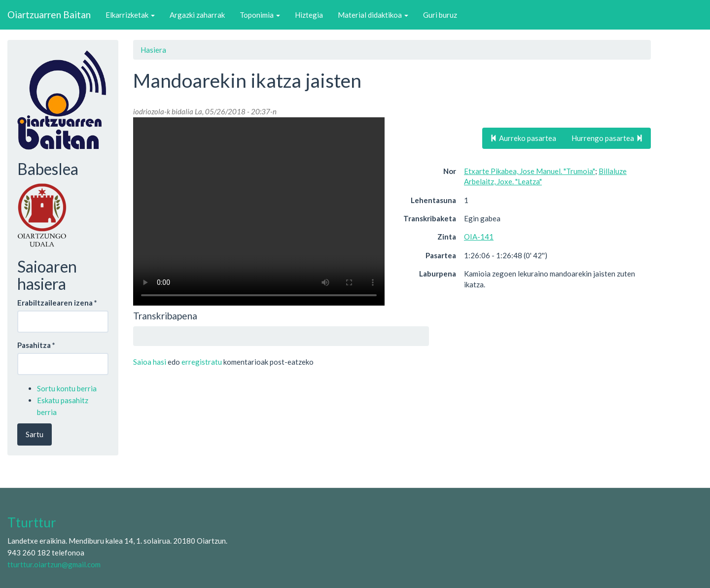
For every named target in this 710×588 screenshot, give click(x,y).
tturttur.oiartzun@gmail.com (54, 564)
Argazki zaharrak (197, 15)
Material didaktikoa (373, 15)
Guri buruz (440, 15)
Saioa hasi (150, 362)
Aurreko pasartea (523, 138)
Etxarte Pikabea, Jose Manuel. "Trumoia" (530, 171)
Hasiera (153, 50)
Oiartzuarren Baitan (49, 15)
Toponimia (260, 15)
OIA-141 (479, 237)
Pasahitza (36, 345)
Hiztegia (309, 15)
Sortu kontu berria (67, 388)
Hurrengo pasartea (607, 138)
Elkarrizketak (130, 15)
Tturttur (32, 522)
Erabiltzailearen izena (57, 303)
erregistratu (202, 362)
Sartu (35, 434)
